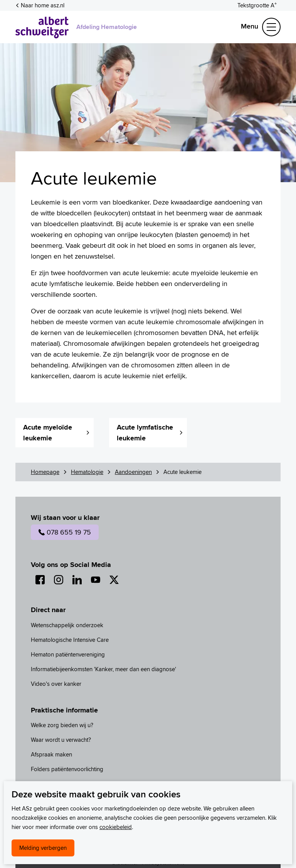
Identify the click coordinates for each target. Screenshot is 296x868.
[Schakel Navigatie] (271, 27)
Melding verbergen (43, 848)
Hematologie (87, 472)
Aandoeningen (133, 472)
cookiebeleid (116, 827)
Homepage (45, 472)
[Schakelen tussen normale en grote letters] (257, 5)
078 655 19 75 (65, 532)
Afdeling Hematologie (107, 27)
